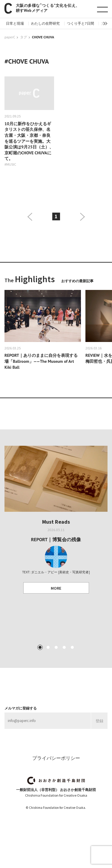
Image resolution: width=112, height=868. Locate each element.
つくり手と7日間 (80, 23)
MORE (56, 588)
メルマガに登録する (21, 708)
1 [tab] (40, 647)
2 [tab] (48, 647)
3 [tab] (56, 647)
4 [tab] (64, 647)
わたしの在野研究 (45, 23)
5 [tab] (72, 647)
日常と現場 (15, 23)
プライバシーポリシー (56, 758)
